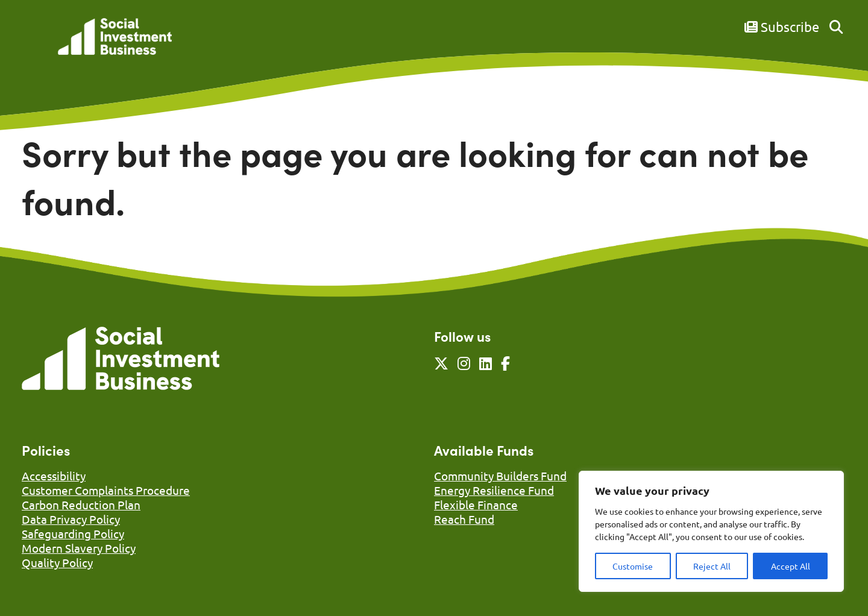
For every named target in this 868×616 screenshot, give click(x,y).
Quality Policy (57, 562)
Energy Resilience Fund (494, 490)
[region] (711, 531)
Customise (633, 566)
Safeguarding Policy (73, 533)
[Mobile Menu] (35, 45)
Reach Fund (464, 519)
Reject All (712, 566)
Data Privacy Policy (71, 519)
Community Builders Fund (500, 476)
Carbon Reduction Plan (81, 504)
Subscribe (782, 27)
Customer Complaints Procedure (106, 490)
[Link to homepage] (115, 38)
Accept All (791, 566)
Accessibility (54, 476)
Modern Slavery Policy (79, 548)
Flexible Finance (476, 504)
